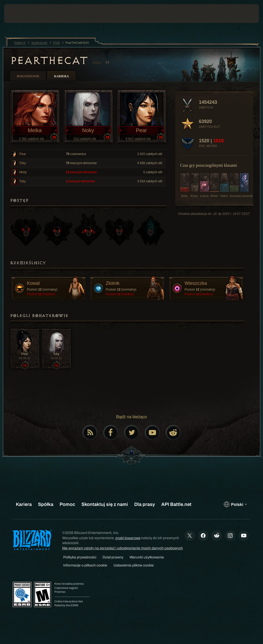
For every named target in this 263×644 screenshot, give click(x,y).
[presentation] (20, 14)
